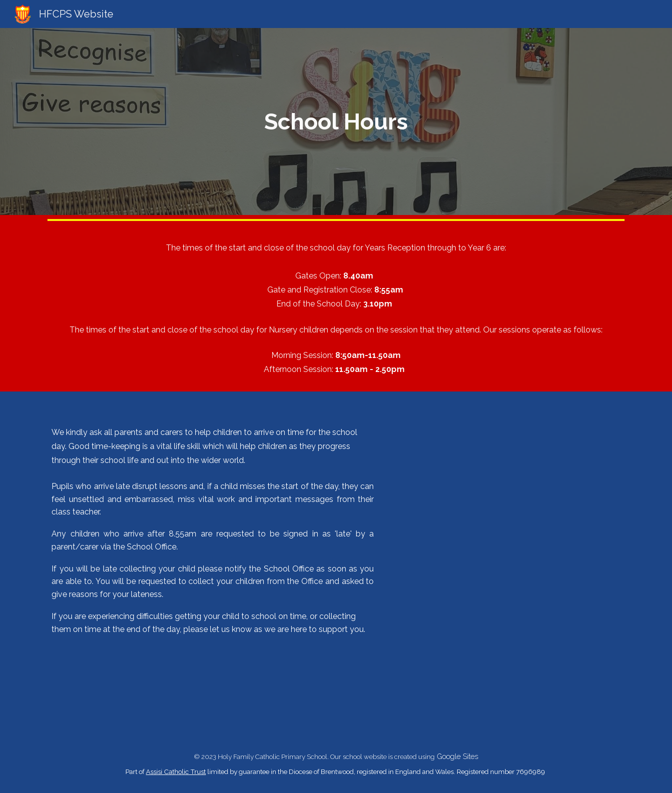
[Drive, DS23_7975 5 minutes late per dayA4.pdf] (509, 563)
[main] (336, 122)
